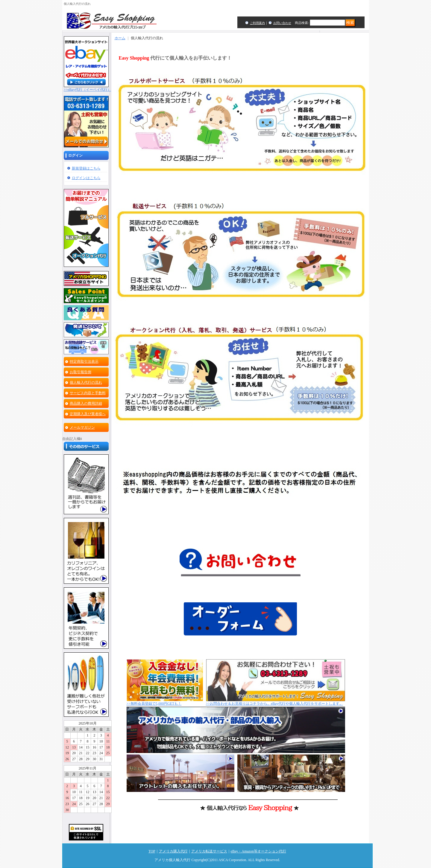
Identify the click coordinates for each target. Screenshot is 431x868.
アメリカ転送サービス (209, 851)
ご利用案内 (257, 23)
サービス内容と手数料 (88, 393)
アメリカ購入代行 (173, 851)
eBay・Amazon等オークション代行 (258, 851)
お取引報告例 (81, 372)
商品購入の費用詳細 (86, 403)
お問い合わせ (282, 23)
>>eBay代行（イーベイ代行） (87, 88)
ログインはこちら (86, 178)
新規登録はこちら (86, 168)
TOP (152, 851)
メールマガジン (82, 427)
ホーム (120, 38)
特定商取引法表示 (84, 362)
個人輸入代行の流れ (86, 382)
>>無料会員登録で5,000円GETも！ (165, 702)
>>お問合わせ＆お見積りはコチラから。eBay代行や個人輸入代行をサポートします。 (276, 702)
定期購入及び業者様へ (88, 414)
